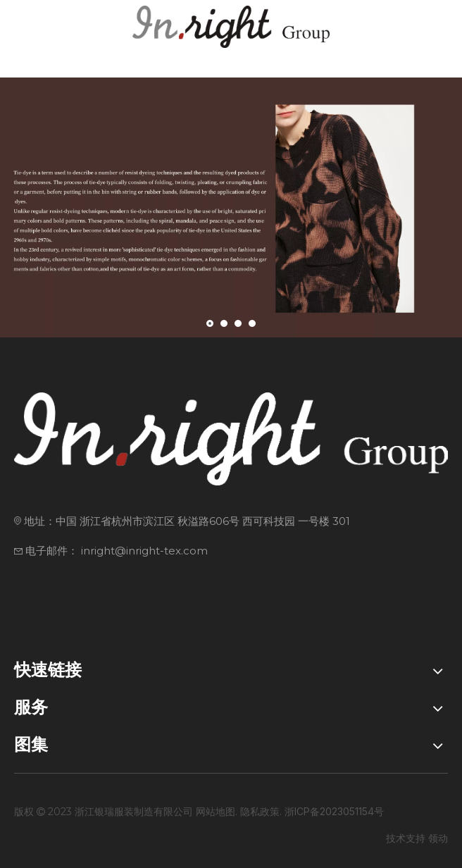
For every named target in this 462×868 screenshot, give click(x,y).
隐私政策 (260, 811)
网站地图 (216, 811)
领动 (438, 838)
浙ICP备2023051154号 (334, 811)
